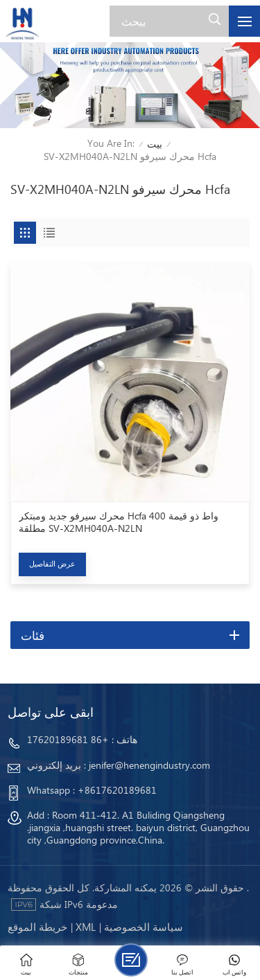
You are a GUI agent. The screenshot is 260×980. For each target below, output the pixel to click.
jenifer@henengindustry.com (149, 765)
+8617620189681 (117, 790)
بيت (155, 144)
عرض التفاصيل (52, 563)
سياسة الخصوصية (144, 927)
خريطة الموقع (37, 927)
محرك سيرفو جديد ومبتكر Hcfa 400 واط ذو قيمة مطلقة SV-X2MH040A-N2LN (119, 522)
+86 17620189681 (68, 739)
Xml (86, 927)
